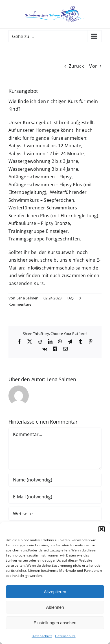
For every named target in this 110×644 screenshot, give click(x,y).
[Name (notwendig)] (55, 480)
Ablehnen (55, 607)
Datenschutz (42, 636)
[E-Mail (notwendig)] (55, 497)
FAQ (70, 298)
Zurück (76, 66)
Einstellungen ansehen (55, 623)
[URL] (55, 514)
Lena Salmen (27, 298)
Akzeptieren (55, 592)
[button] (102, 529)
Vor (93, 66)
